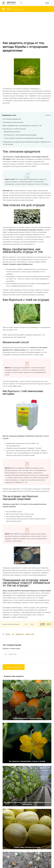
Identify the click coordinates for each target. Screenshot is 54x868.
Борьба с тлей (30, 634)
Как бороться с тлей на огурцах (14, 129)
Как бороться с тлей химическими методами (20, 135)
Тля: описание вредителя (12, 119)
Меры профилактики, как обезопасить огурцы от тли (22, 126)
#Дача (29, 9)
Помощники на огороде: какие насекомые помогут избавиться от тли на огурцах (27, 143)
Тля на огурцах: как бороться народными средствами (24, 138)
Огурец (8, 634)
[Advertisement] (27, 25)
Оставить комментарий (14, 667)
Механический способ (12, 132)
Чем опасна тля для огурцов (13, 122)
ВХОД (49, 3)
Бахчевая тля (20, 634)
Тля (13, 634)
